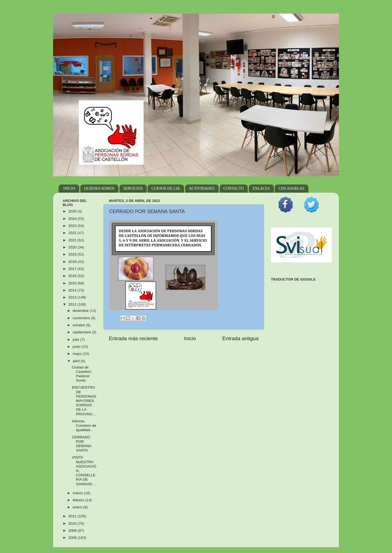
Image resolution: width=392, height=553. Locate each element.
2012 (73, 304)
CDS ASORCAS (291, 188)
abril (77, 361)
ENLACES (261, 188)
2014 (73, 290)
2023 (73, 226)
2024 (73, 219)
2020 (73, 247)
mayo (78, 354)
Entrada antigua (241, 338)
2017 (73, 269)
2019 (73, 254)
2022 (73, 233)
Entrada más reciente (133, 338)
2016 (73, 276)
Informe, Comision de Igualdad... (84, 425)
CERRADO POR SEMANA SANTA (82, 444)
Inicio (190, 338)
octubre (79, 325)
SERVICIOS (133, 188)
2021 (73, 240)
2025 (73, 211)
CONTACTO (234, 188)
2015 (73, 283)
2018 (73, 262)
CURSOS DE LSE (166, 188)
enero (78, 507)
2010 (73, 523)
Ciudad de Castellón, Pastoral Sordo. (82, 374)
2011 (73, 516)
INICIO (69, 188)
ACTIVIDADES (202, 188)
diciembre (81, 311)
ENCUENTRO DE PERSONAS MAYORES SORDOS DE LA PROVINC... (84, 401)
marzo (78, 493)
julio (76, 340)
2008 (73, 538)
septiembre (82, 332)
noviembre (82, 318)
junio (77, 347)
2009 (73, 531)
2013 (73, 297)
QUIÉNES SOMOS (99, 188)
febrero (79, 500)
